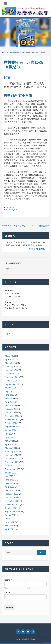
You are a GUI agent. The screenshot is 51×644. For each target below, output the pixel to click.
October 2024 (11, 423)
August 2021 (11, 515)
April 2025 (10, 402)
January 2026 (11, 370)
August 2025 (11, 388)
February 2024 (12, 451)
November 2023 (12, 462)
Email (8, 593)
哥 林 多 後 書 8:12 (37, 249)
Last (28, 588)
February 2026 (12, 367)
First (6, 588)
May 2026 (9, 356)
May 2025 (9, 398)
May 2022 (9, 483)
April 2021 (10, 529)
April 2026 (10, 359)
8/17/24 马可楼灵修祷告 (14, 226)
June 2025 (10, 395)
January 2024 (11, 455)
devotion (9, 210)
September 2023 (13, 469)
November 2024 (12, 420)
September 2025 (13, 384)
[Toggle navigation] (5, 3)
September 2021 (13, 512)
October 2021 (11, 508)
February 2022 (12, 494)
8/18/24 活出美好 (40, 226)
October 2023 (11, 466)
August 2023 (11, 473)
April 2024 (10, 444)
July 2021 (9, 519)
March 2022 (10, 490)
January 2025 (11, 413)
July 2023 (9, 476)
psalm (17, 210)
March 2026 (10, 363)
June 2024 (10, 437)
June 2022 (10, 480)
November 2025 (12, 377)
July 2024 (9, 434)
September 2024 (13, 427)
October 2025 (11, 381)
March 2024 (10, 448)
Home (6, 52)
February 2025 (12, 409)
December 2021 (12, 501)
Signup (10, 608)
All (11, 52)
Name (8, 580)
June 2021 (10, 522)
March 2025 (10, 405)
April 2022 (10, 487)
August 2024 (11, 430)
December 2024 (12, 416)
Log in (8, 333)
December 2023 (12, 458)
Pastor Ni (17, 52)
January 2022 (11, 497)
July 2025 (9, 391)
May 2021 (9, 526)
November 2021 (12, 505)
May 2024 (9, 441)
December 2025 (12, 374)
